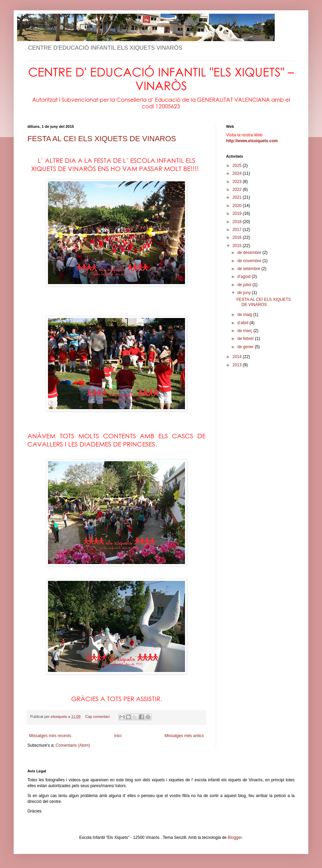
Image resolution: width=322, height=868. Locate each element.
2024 (238, 173)
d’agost (245, 277)
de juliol (245, 285)
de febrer (246, 339)
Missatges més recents (50, 736)
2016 (238, 237)
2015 (238, 246)
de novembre (250, 261)
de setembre (249, 269)
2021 (238, 197)
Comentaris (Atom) (73, 745)
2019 (238, 213)
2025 (238, 166)
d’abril (243, 323)
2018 (238, 222)
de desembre (250, 253)
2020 (238, 206)
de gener (246, 347)
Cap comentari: (98, 717)
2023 (238, 182)
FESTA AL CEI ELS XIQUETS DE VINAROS (102, 139)
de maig (245, 315)
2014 (238, 357)
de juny (245, 293)
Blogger (235, 838)
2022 (238, 190)
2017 (238, 230)
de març (245, 331)
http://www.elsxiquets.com (252, 141)
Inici (118, 736)
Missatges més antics (184, 736)
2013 (238, 365)
